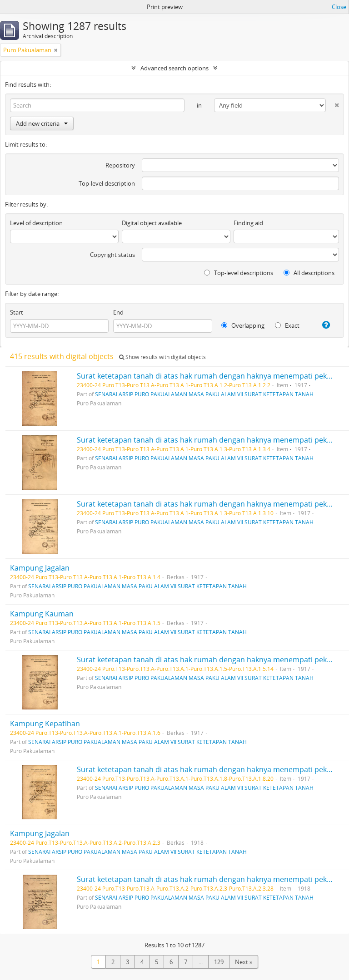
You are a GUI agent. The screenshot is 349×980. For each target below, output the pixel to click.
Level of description (36, 223)
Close (339, 7)
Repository (120, 165)
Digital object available (152, 223)
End (118, 312)
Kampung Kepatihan (45, 724)
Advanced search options (174, 68)
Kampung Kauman (42, 614)
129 (219, 962)
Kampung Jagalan (40, 568)
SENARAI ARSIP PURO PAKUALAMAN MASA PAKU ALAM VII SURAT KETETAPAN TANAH (204, 394)
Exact (287, 325)
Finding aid (248, 223)
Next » (244, 962)
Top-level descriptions (239, 273)
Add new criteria (42, 123)
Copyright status (112, 255)
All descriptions (309, 273)
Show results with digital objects (162, 357)
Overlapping (243, 325)
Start (17, 312)
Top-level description (107, 183)
